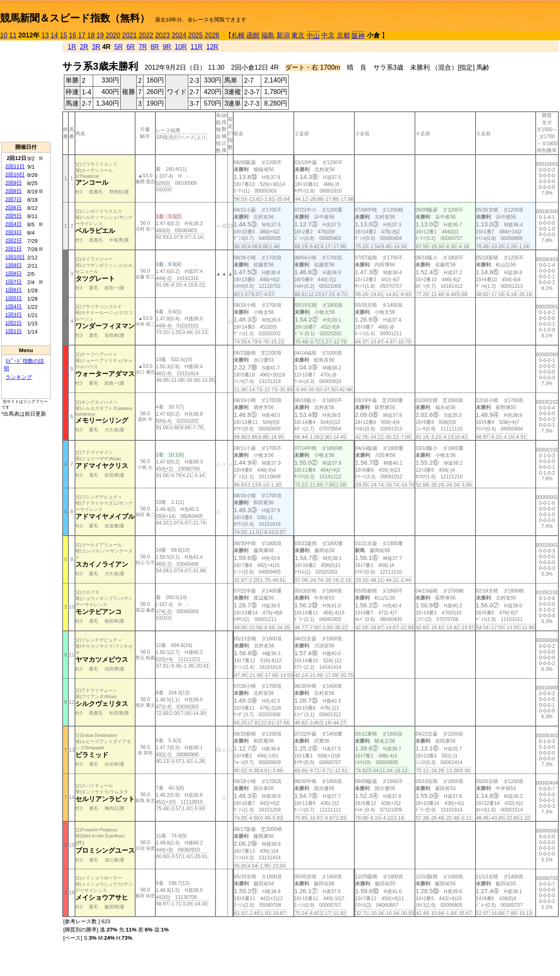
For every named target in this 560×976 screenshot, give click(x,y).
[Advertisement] (26, 91)
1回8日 (14, 274)
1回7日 (14, 282)
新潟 (283, 35)
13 (45, 35)
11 (13, 35)
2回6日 (14, 208)
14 (54, 35)
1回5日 (14, 298)
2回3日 (14, 232)
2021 (129, 35)
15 (63, 35)
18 (91, 35)
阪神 (358, 36)
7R (143, 47)
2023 (162, 35)
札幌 (238, 35)
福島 (268, 35)
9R (167, 47)
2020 (113, 35)
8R (155, 47)
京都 (343, 35)
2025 (196, 35)
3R (96, 47)
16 (73, 35)
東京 (298, 35)
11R (196, 47)
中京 (328, 35)
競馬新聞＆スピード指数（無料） (75, 18)
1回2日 (14, 323)
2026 (212, 35)
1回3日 (14, 315)
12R (212, 47)
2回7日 (14, 199)
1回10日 (15, 257)
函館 (253, 35)
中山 (313, 36)
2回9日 (14, 183)
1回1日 (14, 331)
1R (72, 47)
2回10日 (15, 175)
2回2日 (14, 241)
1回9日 (14, 265)
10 (4, 35)
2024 (179, 35)
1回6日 (14, 290)
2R (84, 47)
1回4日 (14, 307)
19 (100, 35)
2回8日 (14, 191)
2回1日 (14, 249)
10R (181, 47)
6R (131, 47)
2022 (146, 35)
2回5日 (14, 216)
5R (118, 47)
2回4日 (14, 224)
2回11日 (15, 166)
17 (82, 35)
